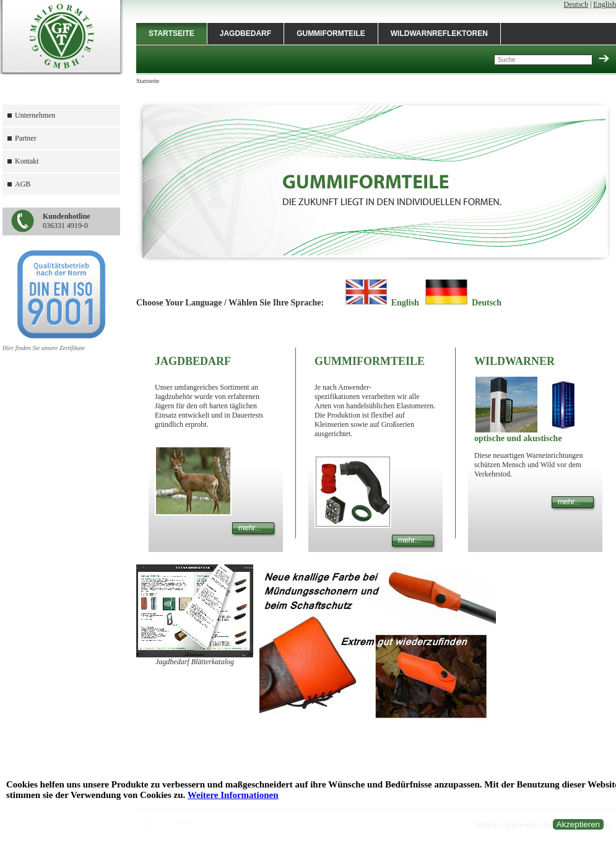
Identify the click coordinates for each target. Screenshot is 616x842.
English (605, 4)
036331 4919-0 (67, 221)
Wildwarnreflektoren (439, 33)
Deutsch (576, 4)
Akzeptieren (578, 824)
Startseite (171, 33)
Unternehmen (35, 115)
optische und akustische (518, 438)
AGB (23, 184)
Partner (26, 138)
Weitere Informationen (233, 795)
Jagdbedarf (245, 33)
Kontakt (27, 161)
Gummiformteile (331, 33)
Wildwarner (514, 361)
